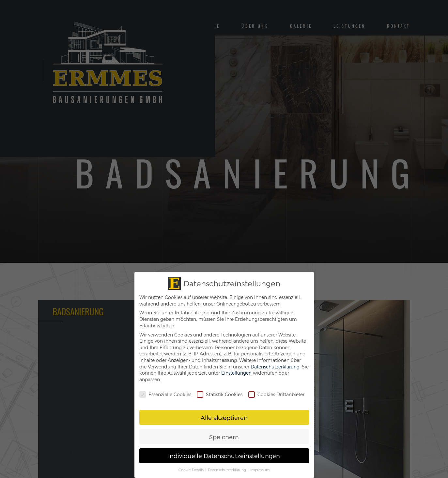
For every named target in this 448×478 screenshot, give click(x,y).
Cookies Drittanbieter (276, 394)
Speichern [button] (224, 437)
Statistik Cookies (220, 394)
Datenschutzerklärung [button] (227, 470)
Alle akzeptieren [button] (224, 418)
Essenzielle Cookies (165, 394)
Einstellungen (236, 373)
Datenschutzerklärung (275, 367)
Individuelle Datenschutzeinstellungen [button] (224, 456)
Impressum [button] (260, 470)
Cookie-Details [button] (192, 470)
